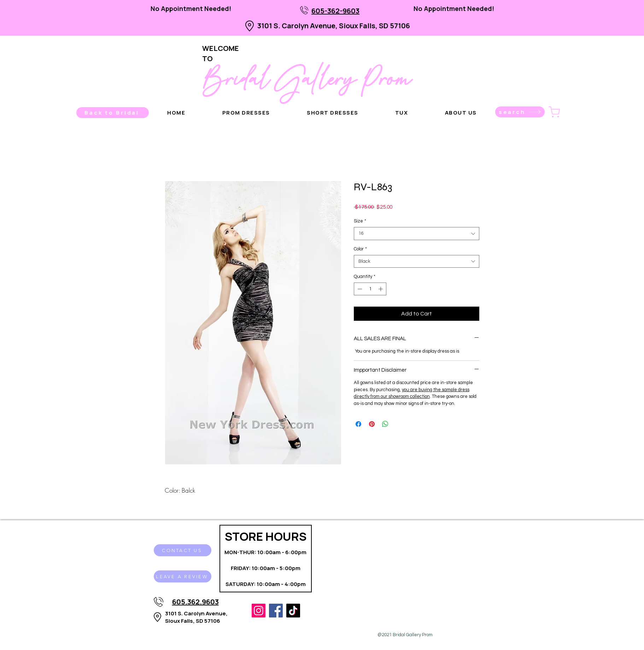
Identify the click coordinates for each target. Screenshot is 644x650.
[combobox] (417, 233)
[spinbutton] (370, 289)
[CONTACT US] (183, 550)
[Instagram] (259, 611)
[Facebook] (276, 611)
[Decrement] (359, 289)
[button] (461, 113)
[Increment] (381, 289)
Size (360, 221)
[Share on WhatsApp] (385, 424)
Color (360, 249)
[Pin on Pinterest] (372, 424)
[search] (520, 112)
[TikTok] (293, 611)
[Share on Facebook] (358, 424)
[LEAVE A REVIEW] (183, 576)
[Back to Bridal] (113, 113)
